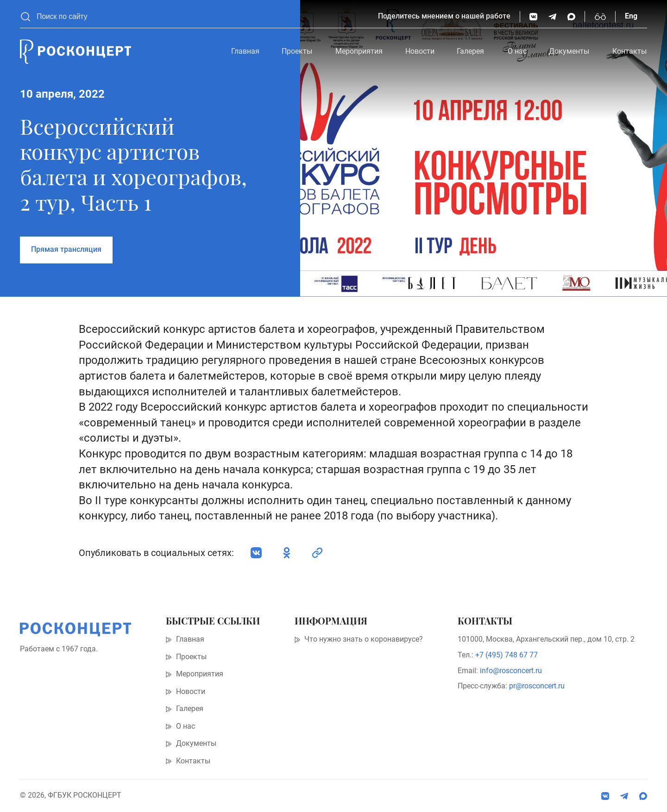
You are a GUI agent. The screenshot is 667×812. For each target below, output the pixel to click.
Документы (569, 51)
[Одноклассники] (287, 553)
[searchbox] (202, 17)
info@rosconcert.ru (511, 671)
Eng (631, 16)
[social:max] (571, 17)
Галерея (470, 51)
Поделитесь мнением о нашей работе (444, 16)
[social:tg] (552, 17)
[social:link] (317, 553)
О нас (517, 51)
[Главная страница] (76, 52)
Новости (420, 51)
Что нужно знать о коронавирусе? (364, 639)
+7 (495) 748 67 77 (507, 655)
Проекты (297, 51)
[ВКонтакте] (533, 17)
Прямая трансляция (66, 250)
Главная (245, 51)
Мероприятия (359, 51)
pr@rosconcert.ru (537, 686)
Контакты (629, 51)
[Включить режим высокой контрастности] (600, 17)
